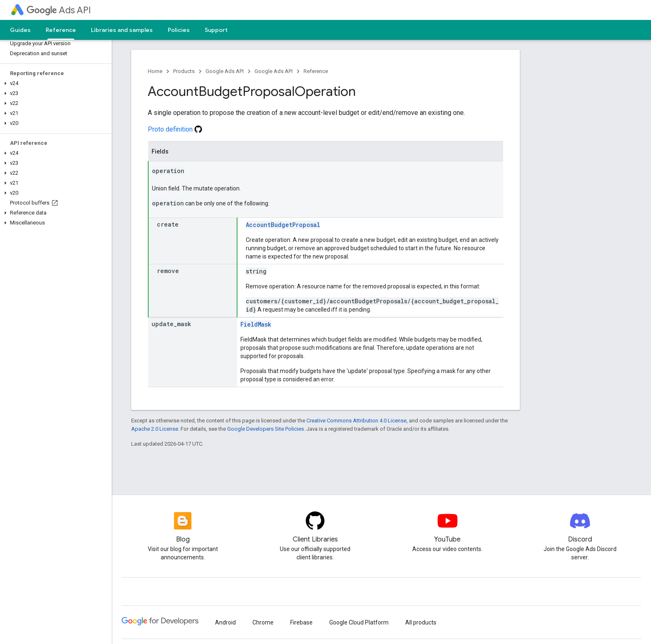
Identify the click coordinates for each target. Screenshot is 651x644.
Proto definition (175, 129)
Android (225, 622)
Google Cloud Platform (359, 622)
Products (184, 71)
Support (216, 30)
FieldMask (256, 324)
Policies (179, 30)
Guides (20, 30)
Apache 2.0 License (155, 429)
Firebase (301, 622)
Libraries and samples (122, 30)
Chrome (263, 622)
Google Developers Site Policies (266, 429)
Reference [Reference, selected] (61, 30)
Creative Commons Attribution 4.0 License (356, 421)
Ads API (59, 10)
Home (155, 71)
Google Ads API (225, 71)
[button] (54, 83)
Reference (316, 71)
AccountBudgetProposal (283, 225)
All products (421, 622)
